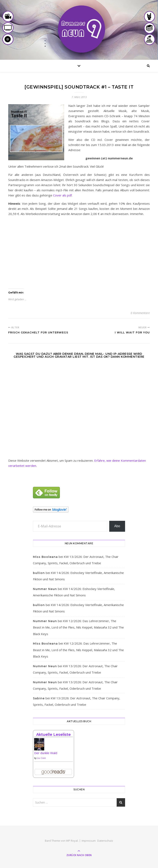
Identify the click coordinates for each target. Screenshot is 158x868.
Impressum (89, 841)
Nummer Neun (45, 589)
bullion (39, 573)
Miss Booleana (45, 557)
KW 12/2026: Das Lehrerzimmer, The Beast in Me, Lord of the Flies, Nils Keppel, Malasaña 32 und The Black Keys (78, 627)
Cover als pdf (62, 195)
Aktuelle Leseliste (53, 735)
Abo (117, 526)
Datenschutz (105, 841)
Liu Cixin (41, 758)
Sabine (39, 698)
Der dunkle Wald (46, 753)
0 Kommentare (140, 313)
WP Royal (72, 841)
